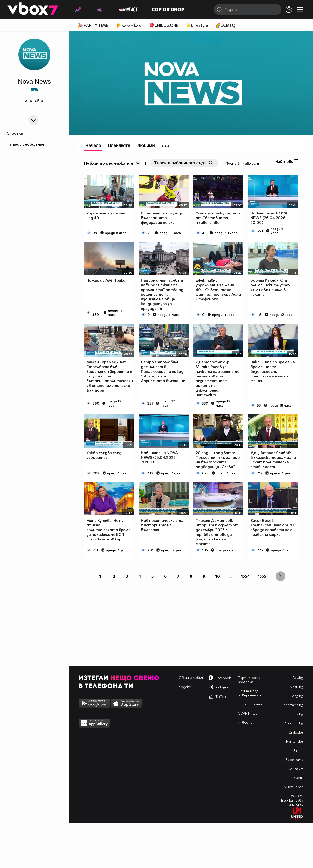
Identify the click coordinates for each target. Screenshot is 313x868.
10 (218, 576)
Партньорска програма (249, 680)
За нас (298, 750)
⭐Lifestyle (197, 25)
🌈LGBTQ (225, 25)
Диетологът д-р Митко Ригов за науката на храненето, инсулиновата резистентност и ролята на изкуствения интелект (218, 378)
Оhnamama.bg (292, 705)
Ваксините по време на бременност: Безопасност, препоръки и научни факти (273, 371)
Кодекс (185, 687)
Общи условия (191, 678)
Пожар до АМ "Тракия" (108, 280)
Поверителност (252, 704)
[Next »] (280, 576)
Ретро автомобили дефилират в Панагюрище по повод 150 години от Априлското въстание (163, 371)
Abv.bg (298, 678)
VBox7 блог (294, 787)
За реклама (294, 760)
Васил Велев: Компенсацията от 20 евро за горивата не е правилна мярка (272, 527)
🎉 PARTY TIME (93, 25)
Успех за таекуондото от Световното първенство (218, 218)
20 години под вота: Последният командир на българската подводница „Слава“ (218, 459)
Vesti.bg (297, 687)
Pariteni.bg (295, 741)
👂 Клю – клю (129, 25)
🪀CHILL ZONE (164, 25)
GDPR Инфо (248, 713)
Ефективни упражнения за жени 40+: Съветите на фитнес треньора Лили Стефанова (218, 289)
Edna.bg (297, 714)
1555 (262, 576)
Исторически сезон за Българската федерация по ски (162, 218)
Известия (246, 722)
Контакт (296, 769)
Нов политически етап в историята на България (163, 525)
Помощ (297, 778)
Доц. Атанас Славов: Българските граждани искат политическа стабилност (273, 459)
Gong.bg (296, 696)
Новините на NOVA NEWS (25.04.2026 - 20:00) (160, 457)
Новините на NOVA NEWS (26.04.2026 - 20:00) (269, 218)
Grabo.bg (296, 732)
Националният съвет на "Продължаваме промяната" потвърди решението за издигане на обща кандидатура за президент (163, 294)
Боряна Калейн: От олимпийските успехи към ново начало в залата (271, 287)
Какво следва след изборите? (104, 455)
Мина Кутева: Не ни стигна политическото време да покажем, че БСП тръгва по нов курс (108, 530)
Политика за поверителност (252, 693)
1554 (245, 576)
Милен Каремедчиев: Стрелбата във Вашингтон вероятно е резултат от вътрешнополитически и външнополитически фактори (110, 376)
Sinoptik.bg (294, 723)
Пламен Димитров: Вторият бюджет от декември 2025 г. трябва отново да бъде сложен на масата (217, 532)
